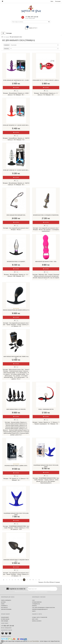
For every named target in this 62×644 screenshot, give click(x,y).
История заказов (5, 619)
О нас (33, 600)
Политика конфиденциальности (40, 609)
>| (39, 580)
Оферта (34, 611)
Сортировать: (7, 45)
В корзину (16, 88)
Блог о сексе (35, 619)
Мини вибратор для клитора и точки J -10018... (46, 262)
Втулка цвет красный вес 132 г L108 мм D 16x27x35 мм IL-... (16, 125)
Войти (52, 1)
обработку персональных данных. (41, 592)
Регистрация (58, 1)
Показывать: (7, 49)
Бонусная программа (6, 609)
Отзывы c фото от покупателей (40, 617)
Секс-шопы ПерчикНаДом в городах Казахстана (44, 608)
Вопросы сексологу (37, 621)
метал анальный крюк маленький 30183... (16, 215)
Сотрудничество (36, 604)
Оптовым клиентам (37, 602)
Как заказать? (4, 608)
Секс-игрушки (6, 37)
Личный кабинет (5, 617)
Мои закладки (5, 621)
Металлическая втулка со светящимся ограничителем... (46, 215)
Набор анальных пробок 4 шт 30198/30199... (16, 409)
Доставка (3, 602)
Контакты (34, 606)
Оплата (3, 604)
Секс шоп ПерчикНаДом (33, 641)
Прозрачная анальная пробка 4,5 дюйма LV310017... (16, 466)
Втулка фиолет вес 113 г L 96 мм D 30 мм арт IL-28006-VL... (46, 80)
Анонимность (4, 606)
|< (4, 580)
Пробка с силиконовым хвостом (46, 409)
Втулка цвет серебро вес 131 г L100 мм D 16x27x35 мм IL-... (16, 170)
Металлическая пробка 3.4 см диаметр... (16, 262)
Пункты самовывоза (6, 600)
